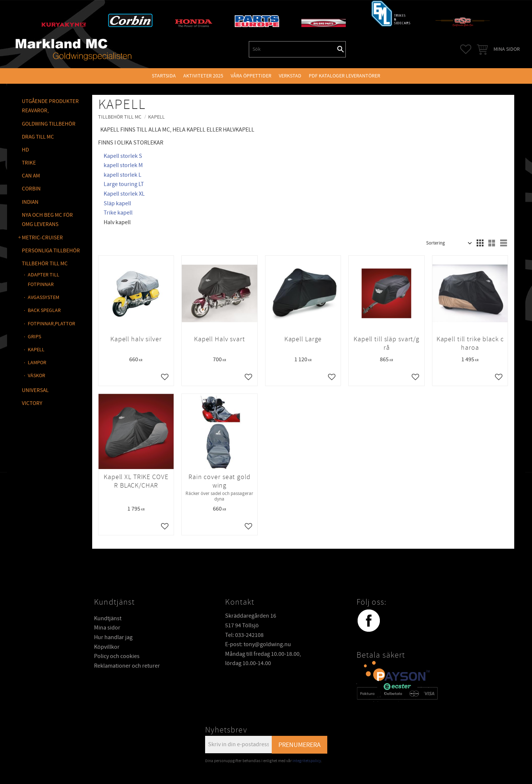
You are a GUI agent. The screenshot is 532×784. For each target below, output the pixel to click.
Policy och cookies (117, 656)
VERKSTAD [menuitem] (290, 76)
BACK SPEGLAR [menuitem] (44, 310)
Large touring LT (124, 184)
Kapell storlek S (123, 156)
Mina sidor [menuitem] (507, 49)
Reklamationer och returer (127, 666)
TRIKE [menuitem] (29, 163)
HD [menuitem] (25, 150)
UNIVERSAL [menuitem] (35, 390)
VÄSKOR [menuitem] (36, 376)
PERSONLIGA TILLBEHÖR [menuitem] (51, 251)
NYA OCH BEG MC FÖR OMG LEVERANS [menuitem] (47, 220)
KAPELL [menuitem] (36, 350)
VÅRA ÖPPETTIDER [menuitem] (251, 76)
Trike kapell (118, 213)
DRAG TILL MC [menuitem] (38, 137)
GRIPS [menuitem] (34, 337)
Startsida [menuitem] (164, 76)
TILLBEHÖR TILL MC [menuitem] (45, 264)
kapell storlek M (123, 165)
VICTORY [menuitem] (32, 403)
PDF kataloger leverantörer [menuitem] (344, 76)
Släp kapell (117, 203)
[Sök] (341, 49)
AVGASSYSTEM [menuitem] (44, 297)
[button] (466, 49)
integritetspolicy (307, 761)
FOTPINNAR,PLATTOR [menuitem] (51, 324)
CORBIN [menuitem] (31, 189)
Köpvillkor (107, 647)
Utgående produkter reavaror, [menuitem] (50, 106)
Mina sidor (107, 628)
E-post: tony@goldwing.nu (258, 644)
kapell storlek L (123, 175)
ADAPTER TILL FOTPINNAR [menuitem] (44, 280)
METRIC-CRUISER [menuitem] (42, 238)
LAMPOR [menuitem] (37, 363)
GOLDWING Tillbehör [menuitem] (49, 124)
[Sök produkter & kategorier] (292, 49)
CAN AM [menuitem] (31, 176)
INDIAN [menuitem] (30, 202)
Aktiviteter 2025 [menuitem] (203, 76)
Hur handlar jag (113, 637)
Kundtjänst (108, 618)
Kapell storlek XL (124, 194)
